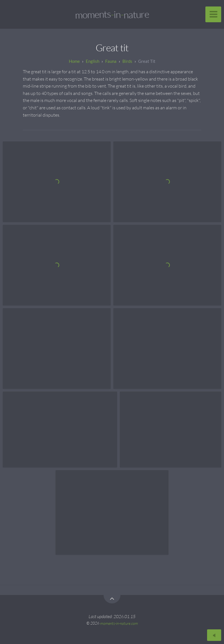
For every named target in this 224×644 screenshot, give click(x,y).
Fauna (111, 61)
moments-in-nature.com (119, 623)
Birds (127, 61)
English (93, 61)
